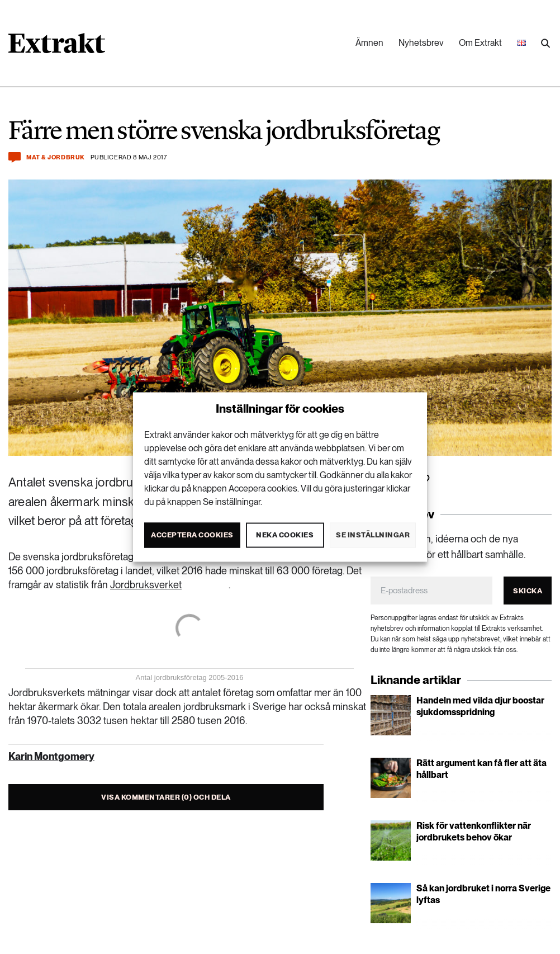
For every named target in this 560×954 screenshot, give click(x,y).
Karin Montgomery (51, 756)
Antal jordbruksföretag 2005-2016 (190, 677)
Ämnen (369, 43)
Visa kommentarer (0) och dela (166, 797)
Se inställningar (373, 535)
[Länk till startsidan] (57, 47)
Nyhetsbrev (421, 43)
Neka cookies (285, 535)
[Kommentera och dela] (15, 157)
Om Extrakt (480, 43)
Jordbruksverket (146, 585)
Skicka (528, 591)
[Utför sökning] (545, 44)
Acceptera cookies (192, 535)
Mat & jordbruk (56, 157)
